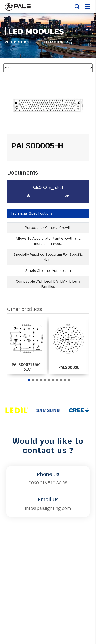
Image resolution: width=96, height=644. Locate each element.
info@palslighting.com (48, 508)
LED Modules (56, 42)
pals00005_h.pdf (47, 188)
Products (25, 42)
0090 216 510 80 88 (48, 483)
